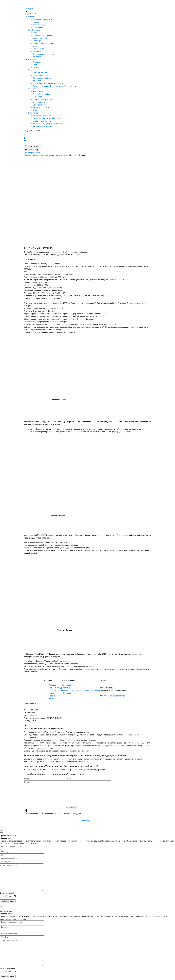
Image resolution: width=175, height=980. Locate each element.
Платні (36, 65)
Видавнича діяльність (42, 121)
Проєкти (32, 89)
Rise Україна (38, 92)
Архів (35, 110)
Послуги (32, 59)
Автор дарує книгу (41, 75)
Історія (36, 46)
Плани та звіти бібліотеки (43, 43)
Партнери (37, 51)
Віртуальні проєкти (41, 108)
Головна (32, 17)
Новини (36, 22)
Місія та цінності (40, 38)
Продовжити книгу (33, 146)
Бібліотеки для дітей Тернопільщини (48, 124)
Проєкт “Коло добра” (42, 94)
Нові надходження (41, 73)
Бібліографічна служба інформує (46, 118)
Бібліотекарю (34, 113)
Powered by (102, 821)
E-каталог (30, 8)
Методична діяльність (42, 116)
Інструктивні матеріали (43, 126)
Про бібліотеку (34, 30)
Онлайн (36, 67)
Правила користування (43, 35)
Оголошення (38, 27)
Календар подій (39, 25)
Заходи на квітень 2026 (43, 19)
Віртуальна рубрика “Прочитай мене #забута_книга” (55, 86)
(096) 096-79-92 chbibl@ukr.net (112, 696)
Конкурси (37, 81)
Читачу (31, 70)
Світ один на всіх (40, 105)
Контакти (37, 57)
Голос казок (38, 97)
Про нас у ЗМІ (39, 49)
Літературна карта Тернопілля (45, 100)
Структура (37, 41)
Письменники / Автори (42, 155)
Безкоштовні (38, 62)
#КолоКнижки (39, 102)
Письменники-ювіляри (42, 78)
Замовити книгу (31, 150)
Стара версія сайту (32, 153)
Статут (36, 33)
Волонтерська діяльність (43, 54)
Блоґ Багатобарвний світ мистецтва (48, 83)
